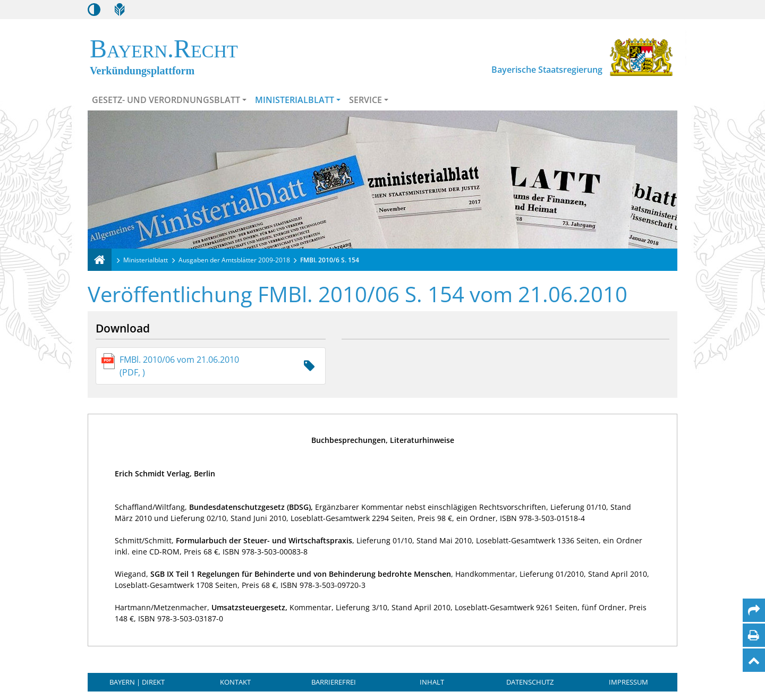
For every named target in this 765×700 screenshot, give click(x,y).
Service (365, 100)
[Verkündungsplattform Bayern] (100, 260)
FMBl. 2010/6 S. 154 (330, 260)
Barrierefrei (334, 682)
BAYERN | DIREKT (137, 682)
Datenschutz (530, 682)
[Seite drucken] (754, 635)
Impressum (628, 682)
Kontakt (235, 682)
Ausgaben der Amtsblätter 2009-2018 (234, 260)
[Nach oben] (754, 660)
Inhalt (432, 682)
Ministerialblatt (295, 100)
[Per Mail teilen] (754, 610)
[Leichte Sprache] (120, 10)
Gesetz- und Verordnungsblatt (166, 100)
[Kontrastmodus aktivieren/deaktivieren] (94, 10)
